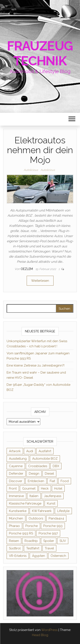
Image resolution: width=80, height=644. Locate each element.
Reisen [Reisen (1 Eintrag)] (14, 541)
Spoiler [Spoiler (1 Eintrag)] (49, 541)
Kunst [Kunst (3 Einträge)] (51, 503)
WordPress (49, 630)
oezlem (27, 269)
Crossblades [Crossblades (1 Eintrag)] (38, 466)
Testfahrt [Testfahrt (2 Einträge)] (33, 548)
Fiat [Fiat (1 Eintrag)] (52, 481)
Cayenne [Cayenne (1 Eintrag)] (16, 466)
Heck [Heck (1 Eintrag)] (45, 489)
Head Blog (40, 635)
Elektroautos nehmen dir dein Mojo (40, 150)
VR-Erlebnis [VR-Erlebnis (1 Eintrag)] (18, 556)
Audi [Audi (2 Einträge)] (30, 451)
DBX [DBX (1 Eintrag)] (56, 466)
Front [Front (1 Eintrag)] (13, 489)
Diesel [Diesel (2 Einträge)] (49, 474)
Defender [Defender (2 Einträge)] (16, 474)
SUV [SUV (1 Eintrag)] (63, 541)
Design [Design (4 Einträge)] (34, 474)
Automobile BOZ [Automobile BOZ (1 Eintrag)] (45, 459)
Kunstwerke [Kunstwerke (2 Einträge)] (18, 511)
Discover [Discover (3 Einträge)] (16, 481)
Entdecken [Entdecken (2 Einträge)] (36, 481)
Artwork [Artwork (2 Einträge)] (15, 451)
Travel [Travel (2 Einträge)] (49, 548)
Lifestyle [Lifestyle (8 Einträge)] (63, 511)
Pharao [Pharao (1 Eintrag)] (14, 526)
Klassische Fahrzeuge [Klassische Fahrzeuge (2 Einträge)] (25, 503)
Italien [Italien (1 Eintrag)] (34, 496)
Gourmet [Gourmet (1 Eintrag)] (29, 489)
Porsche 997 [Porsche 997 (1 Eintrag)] (48, 533)
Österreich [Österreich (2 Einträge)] (58, 556)
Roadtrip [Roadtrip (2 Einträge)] (31, 541)
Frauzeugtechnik (40, 53)
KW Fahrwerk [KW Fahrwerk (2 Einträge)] (42, 511)
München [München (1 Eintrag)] (16, 518)
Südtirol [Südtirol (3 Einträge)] (15, 548)
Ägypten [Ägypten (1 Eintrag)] (39, 556)
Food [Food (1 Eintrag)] (65, 481)
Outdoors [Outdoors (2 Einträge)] (36, 518)
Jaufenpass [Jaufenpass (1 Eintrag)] (53, 496)
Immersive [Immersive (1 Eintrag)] (16, 496)
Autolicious (31, 170)
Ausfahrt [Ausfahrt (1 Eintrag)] (45, 451)
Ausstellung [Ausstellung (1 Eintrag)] (18, 459)
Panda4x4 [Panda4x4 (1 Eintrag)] (56, 518)
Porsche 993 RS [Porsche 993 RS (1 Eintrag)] (21, 533)
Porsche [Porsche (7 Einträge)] (32, 526)
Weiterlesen (40, 281)
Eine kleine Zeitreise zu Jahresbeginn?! (36, 365)
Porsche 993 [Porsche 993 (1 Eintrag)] (53, 526)
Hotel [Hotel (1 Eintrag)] (58, 489)
